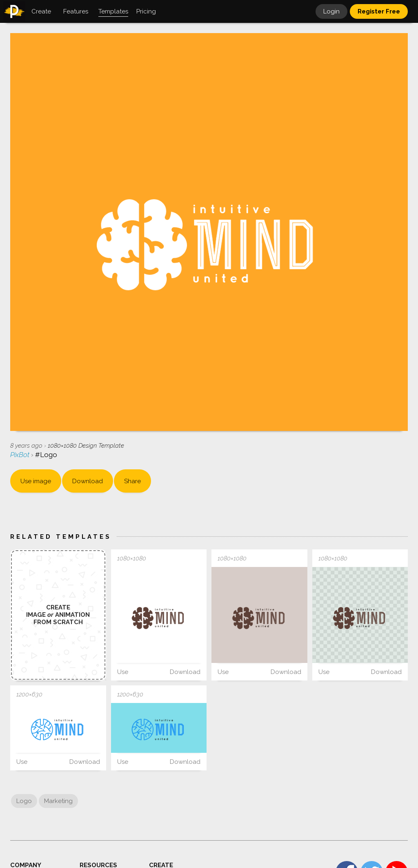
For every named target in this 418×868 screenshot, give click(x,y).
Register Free (379, 11)
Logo (24, 801)
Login (331, 11)
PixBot (21, 455)
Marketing (58, 801)
